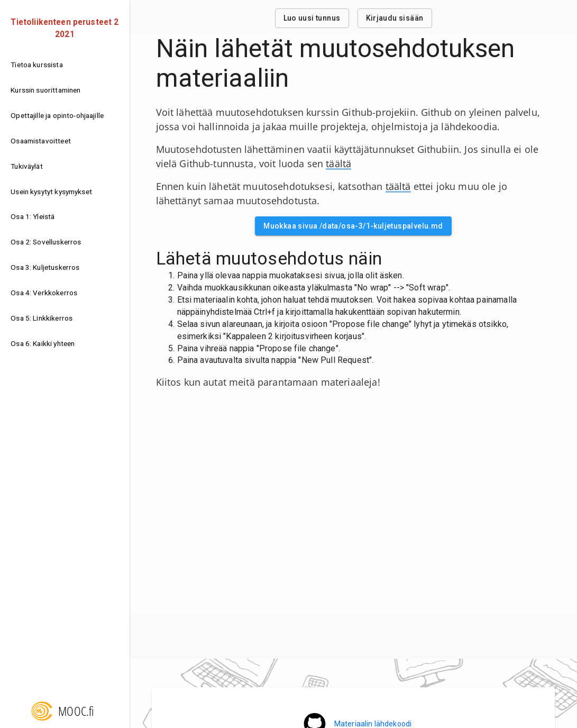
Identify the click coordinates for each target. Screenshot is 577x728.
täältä (338, 163)
